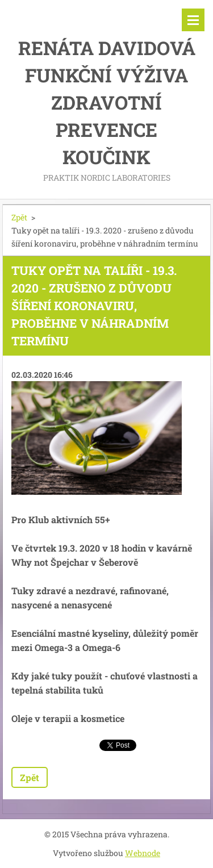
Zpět (19, 217)
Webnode (143, 853)
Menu (193, 20)
